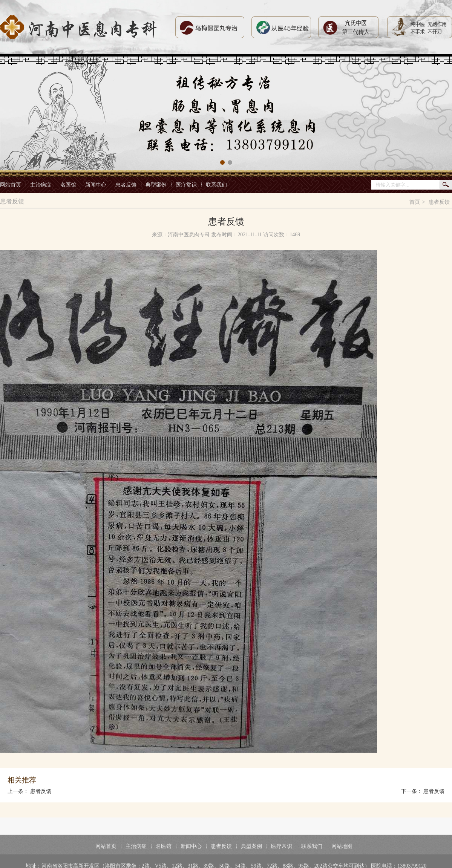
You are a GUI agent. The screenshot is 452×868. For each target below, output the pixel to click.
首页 (415, 203)
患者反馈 (126, 185)
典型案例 (156, 185)
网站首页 (11, 185)
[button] (222, 162)
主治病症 (41, 185)
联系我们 (216, 185)
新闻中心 (96, 185)
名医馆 (68, 185)
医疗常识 (186, 185)
